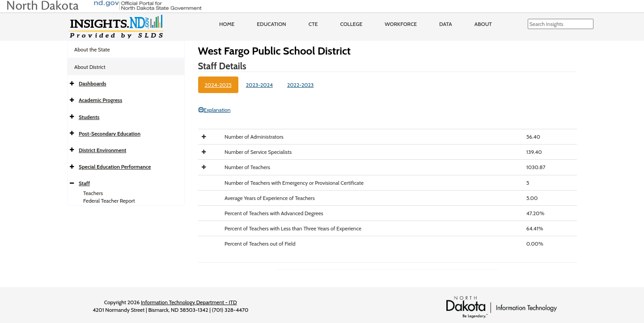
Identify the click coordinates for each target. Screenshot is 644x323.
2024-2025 (218, 85)
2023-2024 (259, 85)
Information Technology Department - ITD (189, 302)
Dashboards (93, 83)
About (483, 24)
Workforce (401, 24)
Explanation (215, 110)
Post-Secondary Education (110, 134)
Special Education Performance (115, 167)
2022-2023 (300, 85)
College (351, 24)
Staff (84, 183)
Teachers (93, 193)
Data (446, 24)
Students (89, 117)
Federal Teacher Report (109, 201)
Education (271, 24)
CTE (313, 24)
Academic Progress (100, 100)
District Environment (102, 150)
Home (227, 24)
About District (90, 67)
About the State (92, 49)
